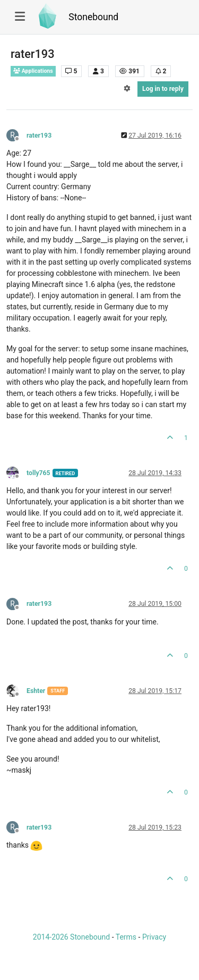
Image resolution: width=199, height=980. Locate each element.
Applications (33, 71)
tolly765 (38, 473)
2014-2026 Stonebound (71, 937)
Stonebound (93, 17)
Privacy (154, 937)
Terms (126, 937)
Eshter (36, 691)
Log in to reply (163, 89)
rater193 (39, 136)
